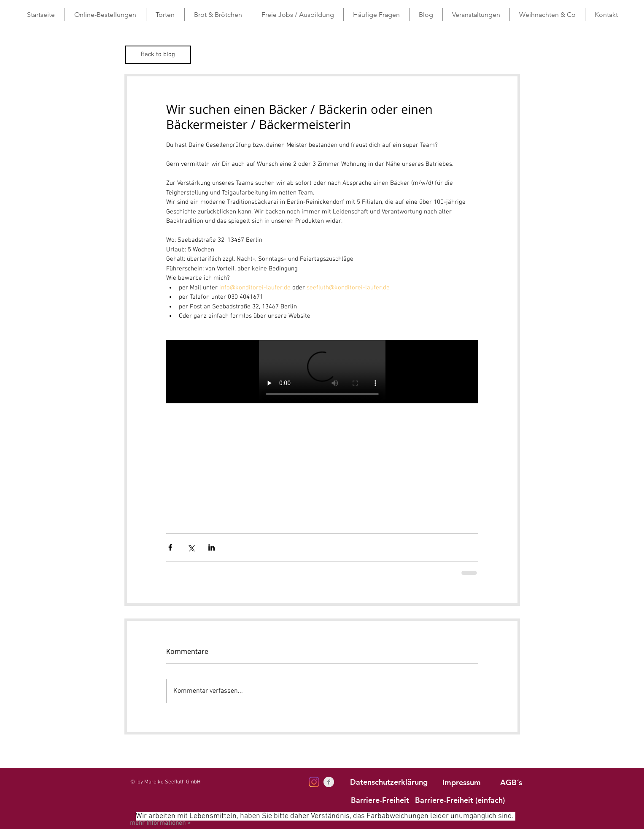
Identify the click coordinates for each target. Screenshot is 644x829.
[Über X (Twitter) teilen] (191, 547)
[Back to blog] (158, 55)
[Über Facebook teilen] (170, 547)
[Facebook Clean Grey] (329, 782)
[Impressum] (462, 782)
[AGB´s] (511, 782)
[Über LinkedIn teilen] (212, 547)
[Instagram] (314, 782)
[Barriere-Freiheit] (380, 800)
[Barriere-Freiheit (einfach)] (460, 800)
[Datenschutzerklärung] (389, 782)
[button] (165, 15)
